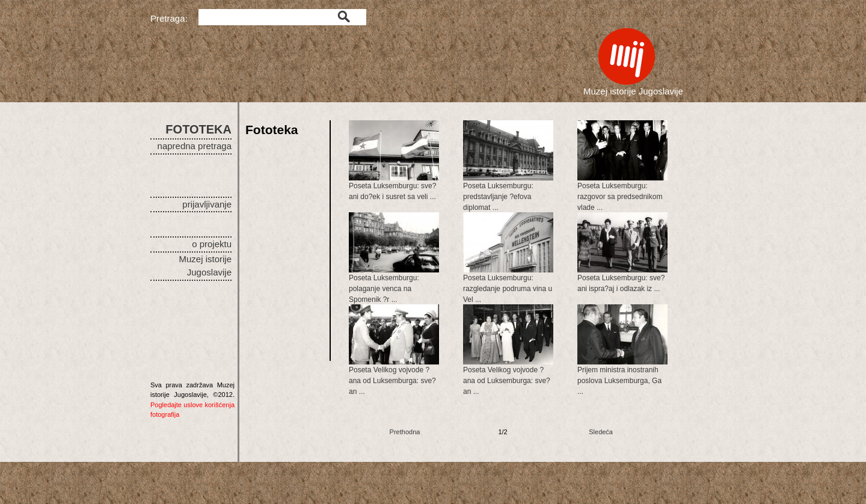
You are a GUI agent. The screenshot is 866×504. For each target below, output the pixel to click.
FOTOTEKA (198, 129)
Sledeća (601, 432)
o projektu (212, 244)
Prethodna (405, 432)
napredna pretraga (195, 146)
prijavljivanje (207, 204)
